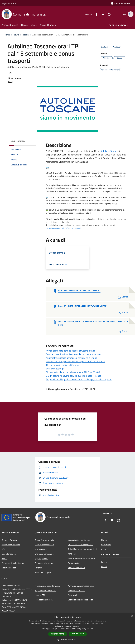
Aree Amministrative (11, 545)
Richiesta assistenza (44, 600)
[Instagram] (108, 14)
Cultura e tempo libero (45, 545)
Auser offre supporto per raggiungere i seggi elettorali (72, 358)
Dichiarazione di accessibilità (80, 600)
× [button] (132, 616)
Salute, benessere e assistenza (81, 558)
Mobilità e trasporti (43, 572)
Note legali (73, 595)
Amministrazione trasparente (81, 586)
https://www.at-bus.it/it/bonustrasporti (63, 228)
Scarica (123, 297)
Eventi (104, 567)
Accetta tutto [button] (58, 634)
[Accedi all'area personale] (120, 3)
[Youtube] (101, 14)
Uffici (4, 549)
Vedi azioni (119, 47)
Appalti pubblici (41, 558)
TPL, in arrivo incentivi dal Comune (63, 365)
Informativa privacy (76, 590)
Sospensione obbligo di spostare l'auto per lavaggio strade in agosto (79, 379)
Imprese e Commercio (44, 554)
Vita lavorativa (41, 549)
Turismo (38, 568)
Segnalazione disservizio (45, 590)
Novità (16, 35)
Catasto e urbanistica (44, 563)
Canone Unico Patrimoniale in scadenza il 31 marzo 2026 (74, 354)
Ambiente (72, 554)
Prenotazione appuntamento (47, 586)
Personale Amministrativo (13, 563)
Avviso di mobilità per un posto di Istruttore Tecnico (71, 351)
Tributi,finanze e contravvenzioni (82, 549)
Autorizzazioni (74, 563)
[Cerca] (130, 14)
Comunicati (106, 545)
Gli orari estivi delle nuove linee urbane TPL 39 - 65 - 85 (73, 372)
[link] (109, 151)
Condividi (106, 47)
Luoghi (104, 562)
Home (7, 35)
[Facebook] (95, 14)
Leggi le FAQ (40, 595)
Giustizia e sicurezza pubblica (81, 544)
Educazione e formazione (79, 540)
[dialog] (67, 629)
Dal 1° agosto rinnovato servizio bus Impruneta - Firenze (73, 376)
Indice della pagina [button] (18, 141)
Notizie (26, 35)
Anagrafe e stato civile (45, 540)
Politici (4, 558)
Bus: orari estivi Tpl (55, 369)
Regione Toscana (9, 3)
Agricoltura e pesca (76, 568)
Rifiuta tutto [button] (78, 634)
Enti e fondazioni (9, 554)
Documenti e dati (9, 568)
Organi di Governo (9, 540)
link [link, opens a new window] (92, 629)
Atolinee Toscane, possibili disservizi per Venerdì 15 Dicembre (75, 361)
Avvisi (104, 549)
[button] (67, 640)
